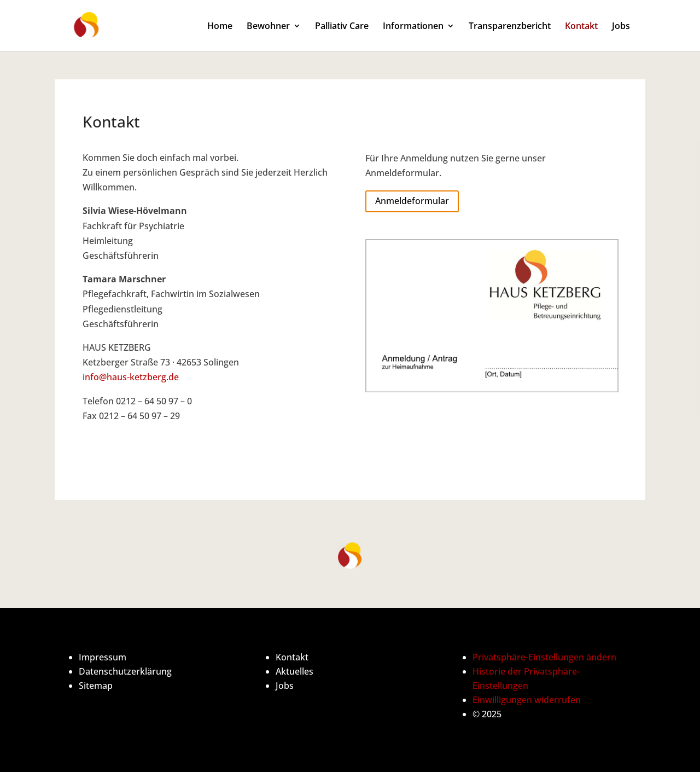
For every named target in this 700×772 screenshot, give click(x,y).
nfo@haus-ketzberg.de (132, 377)
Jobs (621, 27)
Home (220, 27)
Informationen (413, 27)
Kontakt (581, 27)
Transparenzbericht (510, 27)
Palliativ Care (342, 27)
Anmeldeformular (412, 201)
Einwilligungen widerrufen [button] (527, 700)
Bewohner (268, 27)
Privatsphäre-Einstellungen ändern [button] (544, 657)
